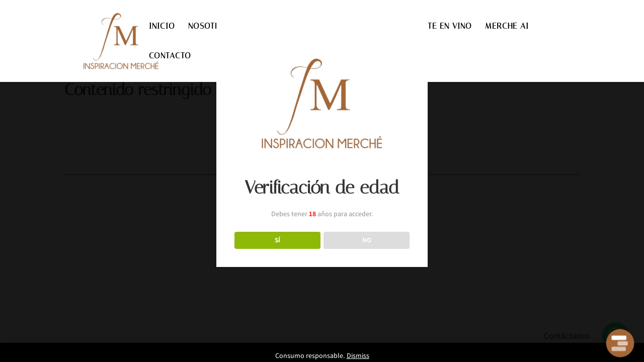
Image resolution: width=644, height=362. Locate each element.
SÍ (277, 240)
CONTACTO (170, 56)
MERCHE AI (507, 27)
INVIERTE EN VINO (437, 27)
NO (367, 240)
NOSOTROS (210, 27)
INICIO (162, 27)
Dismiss (358, 355)
